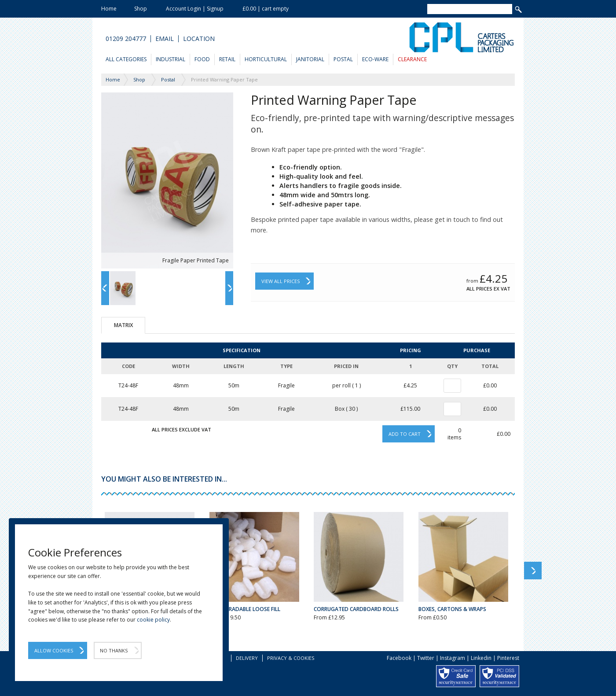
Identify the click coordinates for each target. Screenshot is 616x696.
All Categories (126, 59)
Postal (343, 59)
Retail (227, 59)
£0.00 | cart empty (266, 9)
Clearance (412, 59)
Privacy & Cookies (291, 658)
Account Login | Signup (195, 9)
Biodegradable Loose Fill (245, 609)
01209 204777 (126, 39)
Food (202, 59)
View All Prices (280, 281)
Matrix (123, 325)
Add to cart (405, 434)
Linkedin (481, 658)
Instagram (453, 658)
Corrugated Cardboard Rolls (356, 609)
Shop (141, 9)
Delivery (247, 658)
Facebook (399, 658)
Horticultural (266, 59)
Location (199, 39)
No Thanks (114, 650)
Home (109, 9)
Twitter (426, 658)
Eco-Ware (375, 59)
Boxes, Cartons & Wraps (452, 609)
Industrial (170, 59)
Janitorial (310, 59)
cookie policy (153, 620)
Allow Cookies (54, 650)
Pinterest (508, 658)
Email (165, 39)
